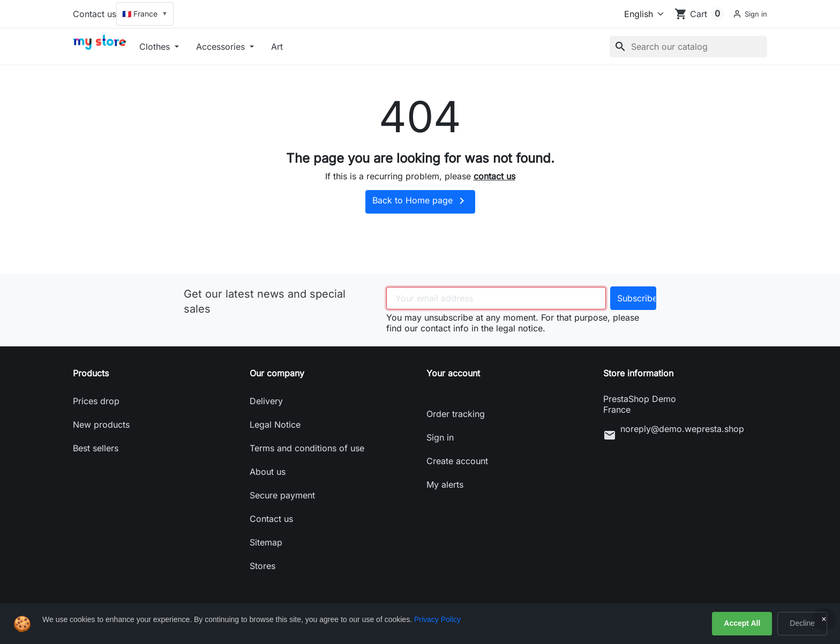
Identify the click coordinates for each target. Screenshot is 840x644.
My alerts (445, 484)
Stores (262, 566)
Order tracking (456, 414)
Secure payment (282, 495)
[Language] (639, 14)
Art (277, 47)
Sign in (440, 437)
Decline (802, 623)
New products (101, 425)
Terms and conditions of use (307, 448)
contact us (494, 176)
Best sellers (96, 448)
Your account (453, 373)
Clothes (156, 47)
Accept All (742, 623)
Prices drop (96, 401)
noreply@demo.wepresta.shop (682, 429)
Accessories (222, 47)
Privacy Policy (437, 619)
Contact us (95, 14)
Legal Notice (275, 425)
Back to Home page (420, 201)
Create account (457, 461)
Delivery (266, 401)
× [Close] (824, 619)
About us (268, 472)
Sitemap (266, 542)
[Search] (688, 47)
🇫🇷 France (145, 14)
